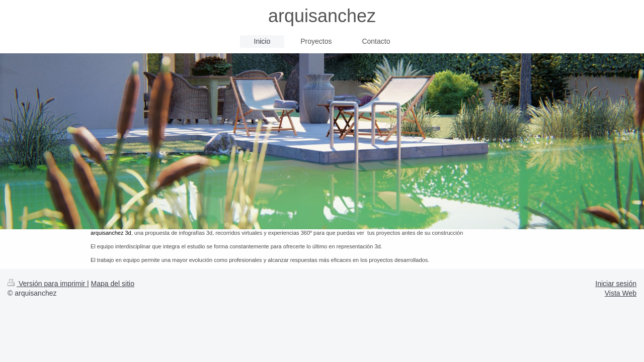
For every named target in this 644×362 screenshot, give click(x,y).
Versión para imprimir (47, 284)
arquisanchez (322, 16)
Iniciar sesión (616, 284)
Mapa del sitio (113, 284)
